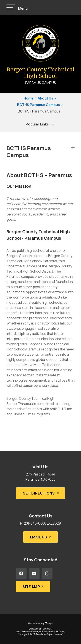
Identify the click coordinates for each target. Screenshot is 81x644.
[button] (17, 8)
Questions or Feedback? (40, 629)
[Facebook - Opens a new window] (21, 573)
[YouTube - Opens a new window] (34, 573)
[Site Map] (33, 586)
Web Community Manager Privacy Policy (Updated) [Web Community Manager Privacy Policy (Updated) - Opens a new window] (40, 632)
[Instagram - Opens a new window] (47, 573)
